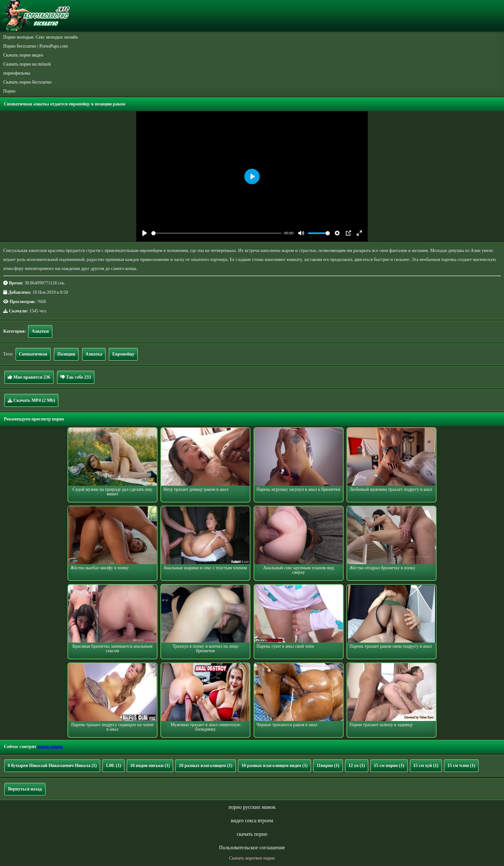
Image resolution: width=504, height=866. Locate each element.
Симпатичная (33, 354)
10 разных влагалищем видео (274, 766)
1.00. (113, 766)
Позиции (66, 354)
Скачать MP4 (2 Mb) (31, 400)
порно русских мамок (252, 807)
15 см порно (389, 766)
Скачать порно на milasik (27, 64)
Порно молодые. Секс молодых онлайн (40, 37)
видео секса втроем (252, 821)
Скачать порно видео (23, 55)
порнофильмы (17, 73)
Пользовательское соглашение (252, 848)
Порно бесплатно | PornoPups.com (36, 46)
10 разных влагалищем (205, 766)
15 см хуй (426, 766)
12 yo (357, 766)
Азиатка (94, 354)
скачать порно (252, 834)
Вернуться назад (25, 789)
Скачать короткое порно (252, 858)
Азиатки (40, 331)
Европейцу (123, 354)
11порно (328, 766)
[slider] (216, 233)
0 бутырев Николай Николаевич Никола (52, 766)
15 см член (461, 766)
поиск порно (50, 747)
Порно (9, 91)
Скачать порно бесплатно (27, 82)
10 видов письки (150, 766)
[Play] (145, 233)
